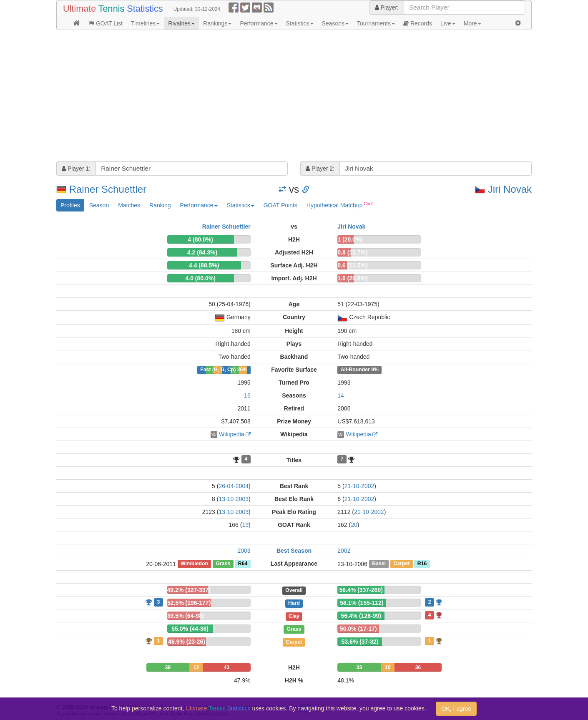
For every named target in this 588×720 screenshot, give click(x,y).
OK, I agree (456, 709)
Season (99, 205)
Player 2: (320, 169)
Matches (129, 205)
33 (359, 667)
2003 (244, 551)
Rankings (217, 23)
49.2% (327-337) (189, 590)
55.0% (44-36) (190, 629)
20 (354, 525)
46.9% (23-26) (187, 642)
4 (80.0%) (200, 239)
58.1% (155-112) (362, 603)
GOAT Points (280, 205)
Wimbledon (194, 564)
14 (341, 395)
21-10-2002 (359, 486)
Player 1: (76, 169)
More (472, 23)
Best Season (294, 551)
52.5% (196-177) (189, 603)
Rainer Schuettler (108, 189)
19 (245, 525)
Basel (379, 564)
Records (418, 23)
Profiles (70, 205)
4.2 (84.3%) (202, 252)
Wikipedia (232, 434)
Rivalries (181, 23)
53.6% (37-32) (360, 642)
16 (247, 395)
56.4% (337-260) (361, 590)
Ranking (160, 205)
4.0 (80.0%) (200, 278)
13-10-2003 (234, 499)
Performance (259, 23)
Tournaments (376, 23)
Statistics (300, 23)
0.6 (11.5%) (352, 265)
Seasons (335, 23)
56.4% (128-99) (361, 616)
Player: (387, 8)
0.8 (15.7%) (352, 252)
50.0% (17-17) (358, 629)
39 (168, 667)
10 (388, 667)
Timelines (145, 23)
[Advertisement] (294, 97)
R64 (243, 564)
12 (196, 667)
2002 (344, 551)
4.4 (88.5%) (204, 265)
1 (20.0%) (350, 239)
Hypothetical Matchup (340, 205)
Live (448, 23)
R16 (422, 564)
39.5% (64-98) (186, 616)
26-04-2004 (234, 486)
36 (418, 667)
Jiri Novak (510, 189)
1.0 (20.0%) (352, 278)
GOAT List (106, 23)
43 (227, 667)
